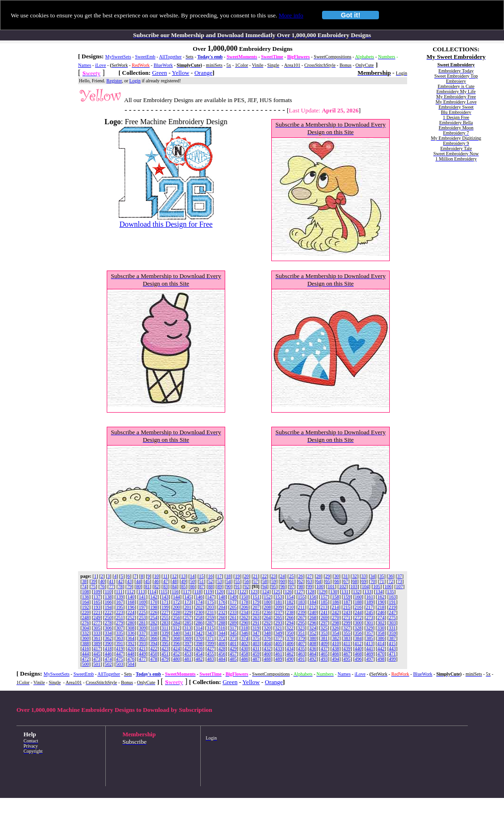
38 (84, 581)
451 (165, 654)
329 (369, 628)
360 (85, 638)
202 (199, 607)
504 (131, 664)
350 (290, 633)
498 (381, 659)
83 (165, 586)
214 (335, 607)
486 (245, 659)
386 (381, 638)
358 (381, 633)
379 (302, 638)
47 (165, 581)
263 (256, 618)
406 (290, 643)
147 (210, 597)
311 (165, 628)
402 (245, 643)
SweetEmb (145, 57)
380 (313, 638)
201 (188, 607)
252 (131, 618)
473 (97, 659)
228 (177, 612)
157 (324, 597)
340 (177, 633)
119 (209, 592)
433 (279, 649)
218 (381, 607)
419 (120, 649)
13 (183, 576)
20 (246, 576)
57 (256, 581)
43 (129, 581)
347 (256, 633)
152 (267, 597)
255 (165, 618)
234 (245, 612)
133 (368, 592)
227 (165, 612)
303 (392, 623)
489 (279, 659)
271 (347, 618)
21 (255, 576)
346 (245, 633)
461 (279, 654)
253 (142, 618)
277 (97, 623)
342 (199, 633)
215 (347, 607)
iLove (100, 65)
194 (108, 607)
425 (188, 649)
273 (370, 618)
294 (290, 623)
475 (120, 659)
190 (381, 602)
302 (381, 623)
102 (343, 586)
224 (131, 612)
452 (177, 654)
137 (97, 597)
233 (233, 612)
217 (369, 607)
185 (324, 602)
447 (120, 654)
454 (199, 654)
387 (392, 638)
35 (382, 576)
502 (108, 664)
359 (392, 633)
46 (157, 581)
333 (97, 633)
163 (392, 597)
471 (392, 654)
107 (399, 586)
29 (328, 576)
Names (85, 65)
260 (222, 618)
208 (267, 607)
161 (370, 597)
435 (302, 649)
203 (210, 607)
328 (358, 628)
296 (313, 623)
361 (97, 638)
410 (335, 643)
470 (381, 654)
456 (222, 654)
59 (274, 581)
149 (233, 597)
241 (324, 612)
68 (355, 581)
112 (130, 592)
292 (267, 623)
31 (346, 576)
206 (245, 607)
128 (311, 592)
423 (165, 649)
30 (337, 576)
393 (142, 643)
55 (237, 581)
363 (120, 638)
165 (97, 602)
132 (357, 592)
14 (192, 576)
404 (267, 643)
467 (347, 654)
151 (256, 597)
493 (324, 659)
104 (366, 586)
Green (159, 73)
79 (129, 586)
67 (346, 581)
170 (154, 602)
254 (154, 618)
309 (142, 628)
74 (84, 586)
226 (154, 612)
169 (142, 602)
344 (222, 633)
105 (377, 586)
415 (392, 643)
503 (120, 664)
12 (174, 576)
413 (369, 643)
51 (202, 581)
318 (244, 628)
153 (279, 597)
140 (131, 597)
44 (138, 581)
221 (97, 612)
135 (390, 592)
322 (290, 628)
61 (291, 581)
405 (279, 643)
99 (310, 586)
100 (320, 586)
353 (324, 633)
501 (97, 664)
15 (201, 576)
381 (324, 638)
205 (233, 607)
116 (175, 592)
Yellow (181, 73)
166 (108, 602)
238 (290, 612)
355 (347, 633)
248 (85, 618)
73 (400, 581)
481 (188, 659)
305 (97, 628)
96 (283, 586)
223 (120, 612)
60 (283, 581)
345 (233, 633)
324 (312, 628)
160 (358, 597)
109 (97, 592)
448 (131, 654)
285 (188, 623)
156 (313, 597)
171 (165, 602)
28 (318, 576)
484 (222, 659)
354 (335, 633)
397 (188, 643)
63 (310, 581)
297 (324, 623)
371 (210, 638)
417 (97, 649)
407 (302, 643)
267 (302, 618)
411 (347, 643)
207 (256, 607)
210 (290, 607)
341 (188, 633)
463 (302, 654)
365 (142, 638)
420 (131, 649)
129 (322, 592)
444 (85, 654)
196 (131, 607)
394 (154, 643)
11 (165, 576)
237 (279, 612)
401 (233, 643)
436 (313, 649)
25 (291, 576)
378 (290, 638)
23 (274, 576)
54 (228, 581)
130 (334, 592)
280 (131, 623)
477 (142, 659)
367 (165, 638)
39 (94, 581)
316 (222, 628)
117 (186, 592)
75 (94, 586)
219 (392, 607)
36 (391, 576)
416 (85, 649)
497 (370, 659)
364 (131, 638)
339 (165, 633)
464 (313, 654)
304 (85, 628)
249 (97, 618)
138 (108, 597)
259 (210, 618)
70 (373, 581)
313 (188, 628)
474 (108, 659)
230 (199, 612)
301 (370, 623)
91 (237, 586)
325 (324, 628)
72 (391, 581)
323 (301, 628)
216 (358, 607)
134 (379, 592)
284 (177, 623)
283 (165, 623)
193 (97, 607)
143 (165, 597)
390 (108, 643)
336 (131, 633)
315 (210, 628)
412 (358, 643)
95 (274, 586)
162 (381, 597)
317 (233, 628)
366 (154, 638)
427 (210, 649)
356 (358, 633)
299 (347, 623)
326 (335, 628)
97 (291, 586)
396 (177, 643)
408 (313, 643)
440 (358, 649)
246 (381, 612)
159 (347, 597)
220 (85, 612)
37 (400, 576)
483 (210, 659)
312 (176, 628)
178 (245, 602)
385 (370, 638)
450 (154, 654)
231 (210, 612)
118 (198, 592)
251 (120, 618)
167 (120, 602)
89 (220, 586)
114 (153, 592)
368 (177, 638)
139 (120, 597)
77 (111, 586)
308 (131, 628)
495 (347, 659)
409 (324, 643)
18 (228, 576)
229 (188, 612)
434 (290, 649)
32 (354, 576)
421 (142, 649)
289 (233, 623)
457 (233, 654)
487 (256, 659)
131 (345, 592)
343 (210, 633)
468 (358, 654)
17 (220, 576)
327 (347, 628)
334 (108, 633)
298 (335, 623)
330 (381, 628)
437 (324, 649)
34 (373, 576)
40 (102, 581)
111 (119, 592)
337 (142, 633)
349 (279, 633)
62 (300, 581)
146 (199, 597)
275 (392, 618)
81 (148, 586)
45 (148, 581)
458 (245, 654)
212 (312, 607)
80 (138, 586)
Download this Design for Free (166, 224)
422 (154, 649)
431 (256, 649)
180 (267, 602)
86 (192, 586)
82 (157, 586)
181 (279, 602)
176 (222, 602)
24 (283, 576)
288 (222, 623)
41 (111, 581)
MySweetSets (118, 57)
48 (174, 581)
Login (135, 81)
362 (108, 638)
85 (183, 586)
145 (188, 597)
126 (288, 592)
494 (335, 659)
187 (347, 602)
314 (199, 628)
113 (142, 592)
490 (290, 659)
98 (300, 586)
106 (388, 586)
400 (222, 643)
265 (279, 618)
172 (177, 602)
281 (142, 623)
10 (157, 576)
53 (220, 581)
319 (256, 628)
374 (245, 638)
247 (392, 612)
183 (302, 602)
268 (313, 618)
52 (211, 581)
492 (313, 659)
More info (291, 15)
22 (264, 576)
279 (120, 623)
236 (267, 612)
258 (199, 618)
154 (290, 597)
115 (164, 592)
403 (256, 643)
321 (279, 628)
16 (210, 576)
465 (324, 654)
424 (177, 649)
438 (335, 649)
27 (309, 576)
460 (267, 654)
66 (337, 581)
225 (142, 612)
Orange (203, 73)
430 (245, 649)
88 (211, 586)
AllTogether (170, 57)
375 (256, 638)
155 (302, 597)
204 (222, 607)
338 (154, 633)
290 (245, 623)
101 (331, 586)
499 (392, 659)
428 (222, 649)
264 (267, 618)
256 (177, 618)
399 (210, 643)
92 (246, 586)
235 (256, 612)
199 (165, 607)
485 (233, 659)
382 (335, 638)
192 (85, 607)
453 (188, 654)
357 (370, 633)
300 (358, 623)
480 (177, 659)
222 (108, 612)
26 (300, 576)
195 (120, 607)
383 (347, 638)
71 (382, 581)
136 (85, 597)
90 (228, 586)
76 (102, 586)
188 (358, 602)
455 (210, 654)
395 (165, 643)
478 (154, 659)
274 (381, 618)
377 (279, 638)
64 (319, 581)
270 (335, 618)
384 (358, 638)
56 (246, 581)
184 (313, 602)
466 (335, 654)
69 (364, 581)
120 (220, 592)
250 (108, 618)
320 (267, 628)
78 (120, 586)
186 (335, 602)
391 (120, 643)
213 (324, 607)
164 (85, 602)
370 (199, 638)
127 (300, 592)
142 (154, 597)
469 (370, 654)
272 (358, 618)
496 (358, 659)
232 (222, 612)
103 (354, 586)
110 (108, 592)
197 (142, 607)
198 (154, 607)
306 (108, 628)
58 (265, 581)
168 (131, 602)
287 (210, 623)
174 (199, 602)
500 (85, 664)
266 (290, 618)
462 (290, 654)
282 (154, 623)
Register (114, 81)
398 (199, 643)
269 (324, 618)
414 (381, 643)
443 (392, 649)
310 (154, 628)
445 (97, 654)
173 (188, 602)
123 (254, 592)
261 (233, 618)
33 (363, 576)
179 (256, 602)
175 (210, 602)
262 (245, 618)
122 (243, 592)
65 (328, 581)
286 (199, 623)
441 (370, 649)
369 (188, 638)
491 (302, 659)
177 (233, 602)
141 (142, 597)
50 (192, 581)
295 (302, 623)
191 (392, 602)
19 (237, 576)
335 (120, 633)
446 (108, 654)
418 (108, 649)
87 (202, 586)
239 (302, 612)
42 (120, 581)
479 (165, 659)
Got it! (350, 15)
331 (392, 628)
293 (279, 623)
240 (313, 612)
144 (177, 597)
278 (108, 623)
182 (290, 602)
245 (370, 612)
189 (370, 602)
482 (199, 659)
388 (85, 643)
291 (256, 623)
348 (267, 633)
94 (265, 586)
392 (131, 643)
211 (302, 607)
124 (265, 592)
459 (256, 654)
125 (277, 592)
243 (347, 612)
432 (267, 649)
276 (85, 623)
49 (183, 581)
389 (97, 643)
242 (335, 612)
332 (85, 633)
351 (302, 633)
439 (347, 649)
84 (174, 586)
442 (381, 649)
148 (222, 597)
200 (177, 607)
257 (188, 618)
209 (279, 607)
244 (358, 612)
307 (120, 628)
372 (222, 638)
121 (232, 592)
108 (85, 592)
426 (199, 649)
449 (142, 654)
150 (245, 597)
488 (267, 659)
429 (233, 649)
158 (335, 597)
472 (85, 659)
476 (131, 659)
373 (233, 638)
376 (267, 638)
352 (313, 633)
